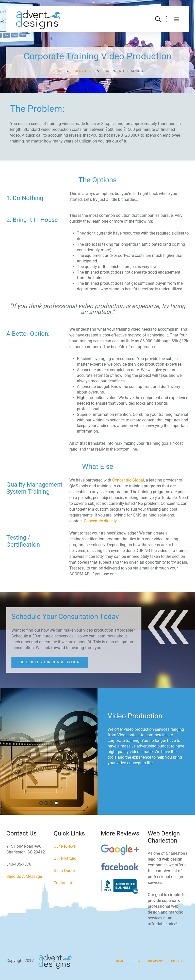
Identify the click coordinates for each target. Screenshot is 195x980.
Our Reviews (65, 846)
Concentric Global (128, 480)
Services (83, 71)
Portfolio (180, 961)
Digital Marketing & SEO (43, 803)
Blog (136, 961)
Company (156, 961)
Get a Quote (64, 871)
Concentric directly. (101, 521)
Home (57, 71)
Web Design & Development (48, 803)
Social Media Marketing (53, 803)
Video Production (58, 803)
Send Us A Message (24, 876)
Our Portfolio (65, 858)
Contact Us (63, 883)
